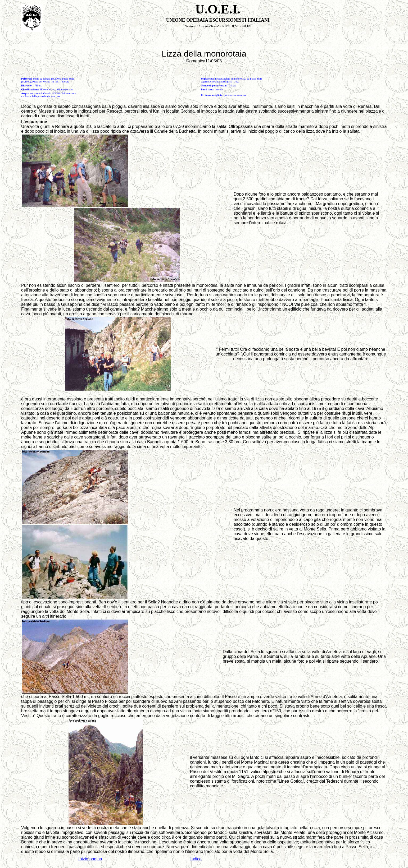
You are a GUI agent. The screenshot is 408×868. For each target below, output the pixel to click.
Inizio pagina (90, 859)
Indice (196, 859)
